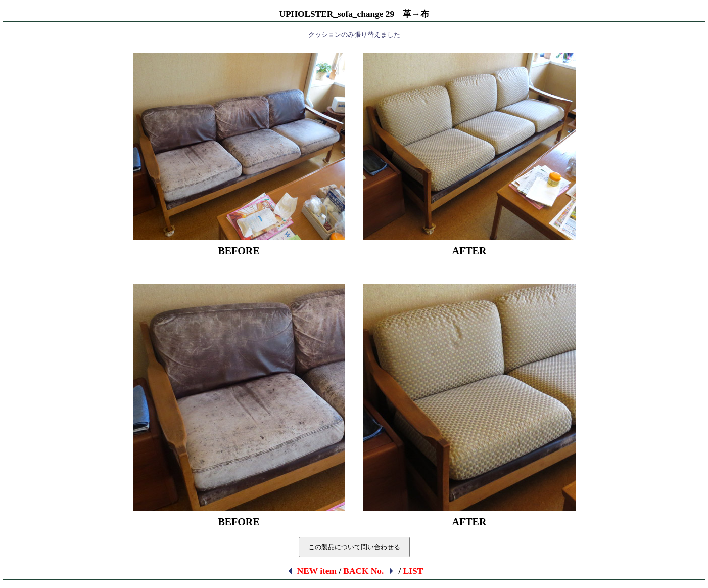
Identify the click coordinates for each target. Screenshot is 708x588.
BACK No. (369, 571)
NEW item (312, 571)
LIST (413, 571)
